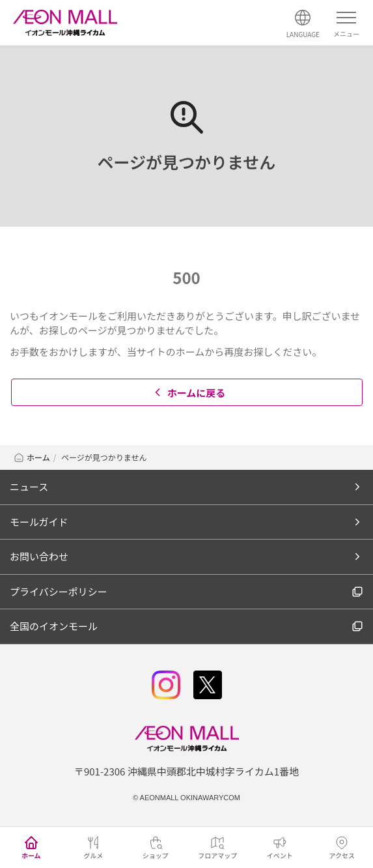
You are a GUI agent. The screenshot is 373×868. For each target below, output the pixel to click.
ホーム (32, 457)
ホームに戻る (188, 393)
